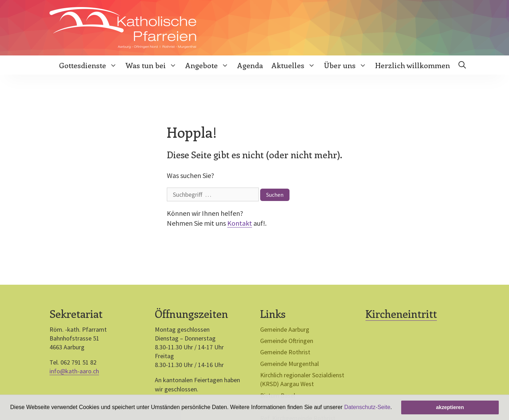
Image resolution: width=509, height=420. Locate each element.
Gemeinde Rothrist (285, 352)
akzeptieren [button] (450, 407)
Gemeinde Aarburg (285, 329)
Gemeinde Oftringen (287, 341)
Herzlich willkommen (413, 65)
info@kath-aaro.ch (74, 371)
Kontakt (240, 223)
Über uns (347, 65)
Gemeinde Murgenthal (289, 364)
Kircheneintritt (401, 314)
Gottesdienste (90, 65)
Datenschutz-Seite (367, 407)
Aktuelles (296, 65)
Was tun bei (153, 65)
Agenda (250, 65)
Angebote (209, 65)
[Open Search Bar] (462, 65)
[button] (394, 408)
